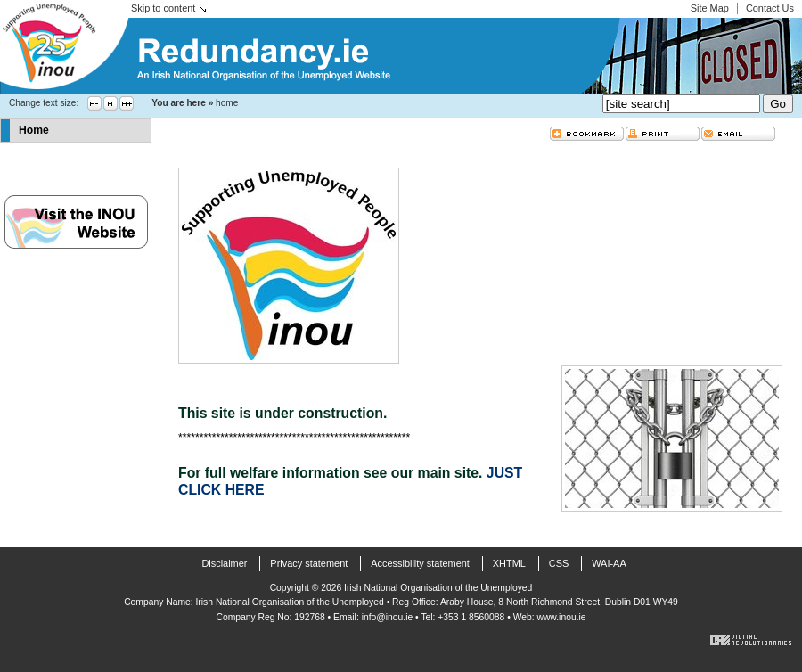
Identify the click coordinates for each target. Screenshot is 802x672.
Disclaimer (224, 563)
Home (34, 130)
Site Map (710, 8)
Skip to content (163, 8)
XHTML (509, 563)
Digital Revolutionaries (751, 640)
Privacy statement (309, 563)
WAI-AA (609, 563)
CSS (559, 563)
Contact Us (770, 8)
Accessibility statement (420, 563)
